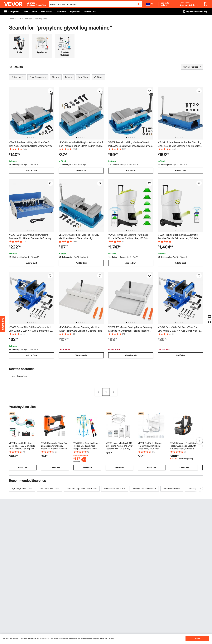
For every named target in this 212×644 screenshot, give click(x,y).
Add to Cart (32, 170)
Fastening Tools (41, 19)
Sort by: (187, 67)
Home (11, 19)
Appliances (42, 52)
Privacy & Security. (110, 638)
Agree (197, 638)
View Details (81, 355)
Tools (19, 19)
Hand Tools (28, 19)
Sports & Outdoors (65, 54)
